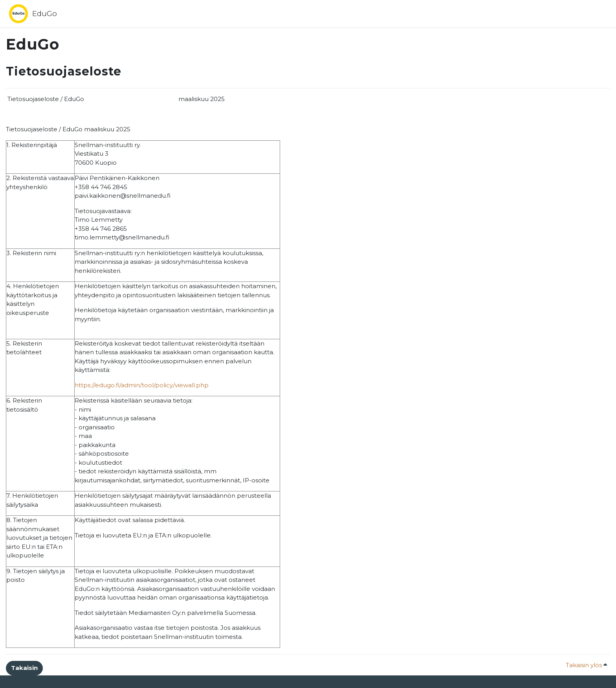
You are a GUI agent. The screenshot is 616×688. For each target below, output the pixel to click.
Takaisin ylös (586, 665)
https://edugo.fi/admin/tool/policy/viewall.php (142, 385)
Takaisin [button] (24, 668)
